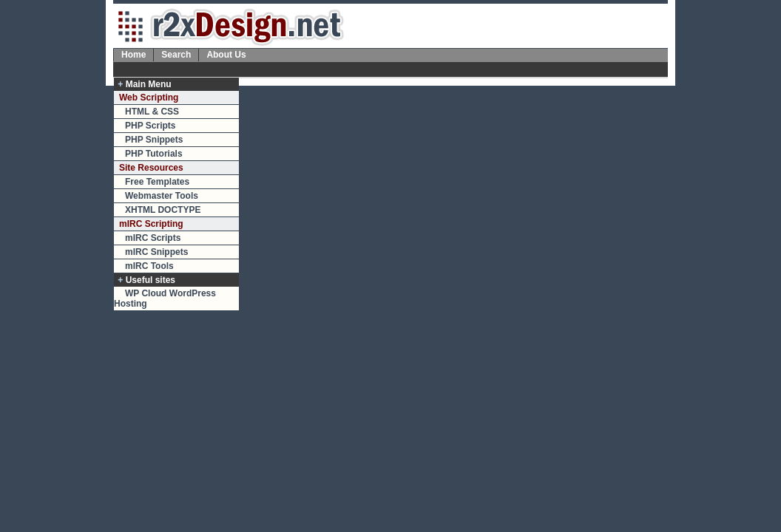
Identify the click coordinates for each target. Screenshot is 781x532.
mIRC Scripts (153, 238)
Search (176, 55)
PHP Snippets (154, 140)
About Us (226, 55)
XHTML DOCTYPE (163, 210)
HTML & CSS (152, 112)
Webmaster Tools (162, 196)
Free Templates (157, 182)
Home (133, 55)
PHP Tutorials (154, 154)
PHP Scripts (150, 126)
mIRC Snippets (156, 252)
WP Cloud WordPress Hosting (165, 299)
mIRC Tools (149, 266)
